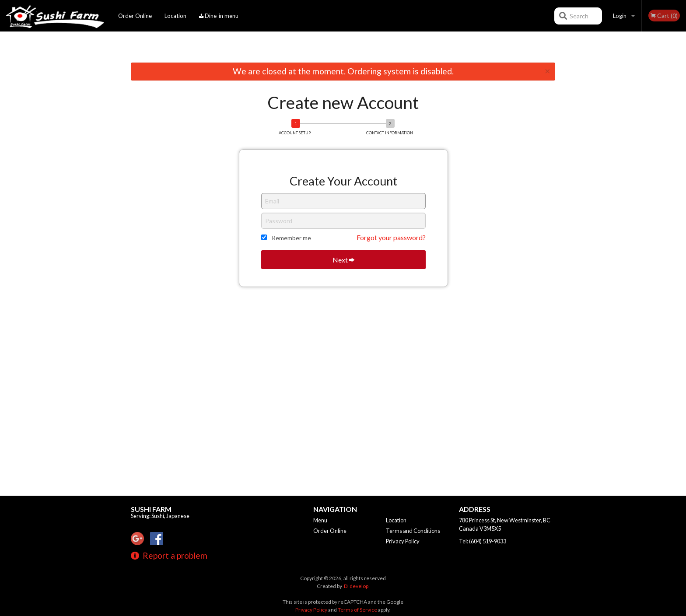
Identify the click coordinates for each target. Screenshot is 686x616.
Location (175, 16)
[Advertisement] (343, 49)
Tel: (483, 541)
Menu (320, 520)
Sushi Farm (151, 509)
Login (620, 16)
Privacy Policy (403, 541)
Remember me (291, 238)
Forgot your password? (391, 237)
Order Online (135, 16)
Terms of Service (357, 610)
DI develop (356, 586)
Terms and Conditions (413, 531)
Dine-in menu (219, 16)
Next (343, 260)
